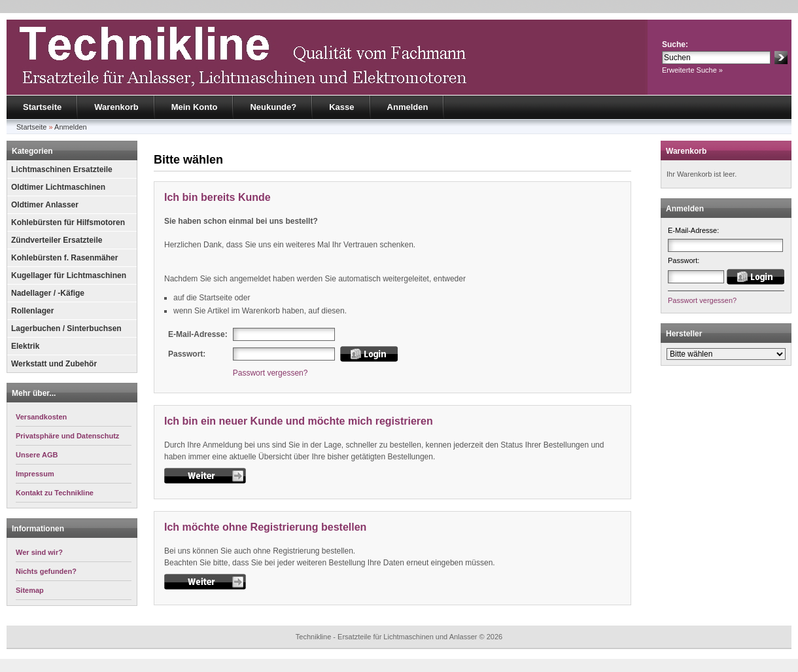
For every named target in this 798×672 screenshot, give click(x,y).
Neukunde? (273, 107)
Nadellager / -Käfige (48, 293)
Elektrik (25, 346)
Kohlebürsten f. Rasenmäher (64, 258)
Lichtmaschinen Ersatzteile (62, 169)
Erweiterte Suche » (692, 70)
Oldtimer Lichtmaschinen (58, 187)
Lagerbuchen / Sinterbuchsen (66, 328)
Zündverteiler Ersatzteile (57, 240)
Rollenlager (32, 311)
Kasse (341, 107)
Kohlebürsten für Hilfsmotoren (68, 222)
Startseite (42, 107)
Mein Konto (195, 107)
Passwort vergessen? (270, 373)
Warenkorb (116, 107)
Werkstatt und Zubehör (54, 364)
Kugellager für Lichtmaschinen (69, 275)
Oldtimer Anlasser (45, 205)
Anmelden (408, 107)
